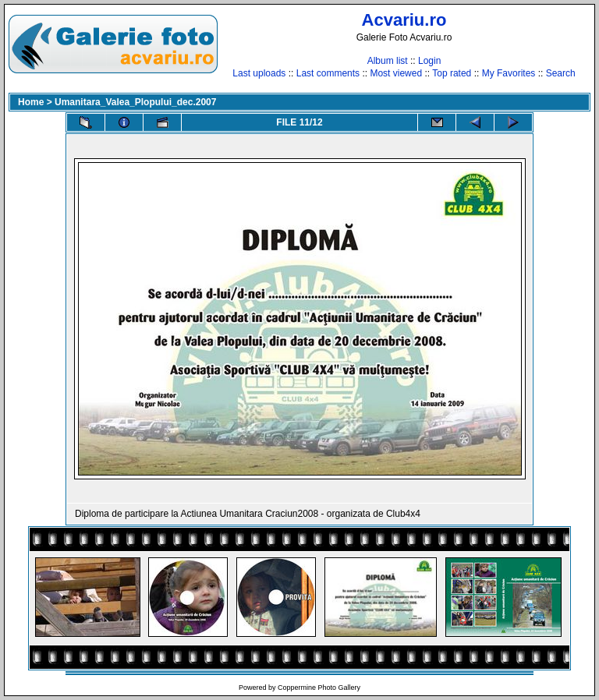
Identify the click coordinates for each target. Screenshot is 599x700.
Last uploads (259, 73)
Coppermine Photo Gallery (319, 688)
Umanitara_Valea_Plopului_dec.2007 (135, 102)
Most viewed (396, 73)
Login (429, 61)
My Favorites (509, 73)
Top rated (452, 73)
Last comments (328, 73)
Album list (388, 61)
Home (31, 102)
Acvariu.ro (404, 20)
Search (561, 73)
